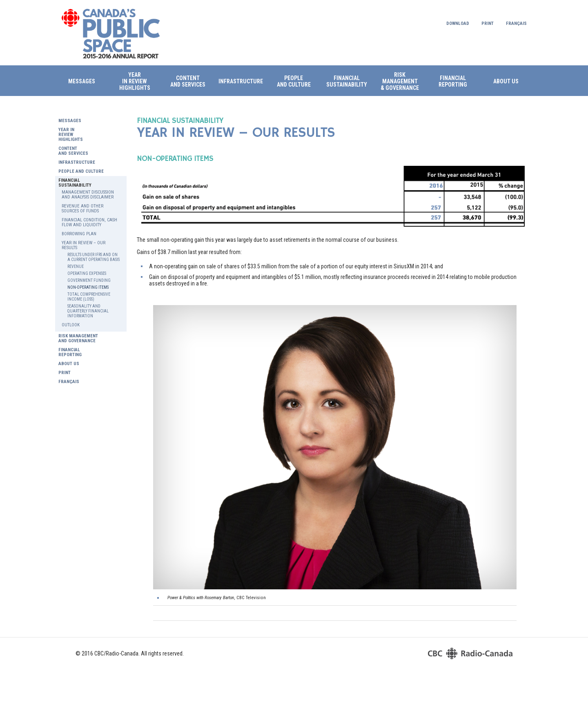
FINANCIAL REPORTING (453, 81)
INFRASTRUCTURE (241, 81)
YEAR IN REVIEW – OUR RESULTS (84, 245)
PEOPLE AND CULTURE (294, 81)
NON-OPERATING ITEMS (88, 287)
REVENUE (76, 266)
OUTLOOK (71, 325)
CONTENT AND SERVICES (73, 151)
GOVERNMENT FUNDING (89, 280)
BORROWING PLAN (79, 234)
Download (458, 23)
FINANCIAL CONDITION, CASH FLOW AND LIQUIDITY (89, 223)
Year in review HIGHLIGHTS (135, 81)
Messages (82, 81)
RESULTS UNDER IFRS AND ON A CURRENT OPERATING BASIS (94, 257)
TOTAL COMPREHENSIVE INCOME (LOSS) (89, 297)
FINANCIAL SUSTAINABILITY (347, 81)
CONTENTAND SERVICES (188, 81)
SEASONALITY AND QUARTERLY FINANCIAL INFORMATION (88, 311)
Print (488, 23)
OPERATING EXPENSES (87, 273)
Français (516, 23)
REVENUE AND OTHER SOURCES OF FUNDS (82, 209)
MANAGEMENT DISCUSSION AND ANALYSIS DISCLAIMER (88, 195)
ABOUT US (506, 81)
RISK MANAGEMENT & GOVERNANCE (400, 81)
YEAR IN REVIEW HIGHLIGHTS (71, 135)
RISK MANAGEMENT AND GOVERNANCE (78, 339)
